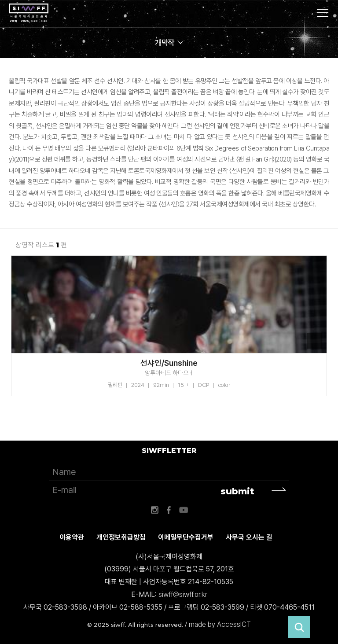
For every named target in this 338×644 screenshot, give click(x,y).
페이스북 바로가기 (169, 510)
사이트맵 (323, 13)
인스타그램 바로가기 (154, 510)
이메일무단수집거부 (186, 537)
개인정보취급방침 (121, 537)
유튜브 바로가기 (184, 510)
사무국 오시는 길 (249, 537)
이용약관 (72, 537)
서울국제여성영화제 (29, 13)
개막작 (165, 42)
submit (237, 491)
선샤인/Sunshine (169, 363)
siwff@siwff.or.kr (183, 594)
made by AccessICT (220, 624)
